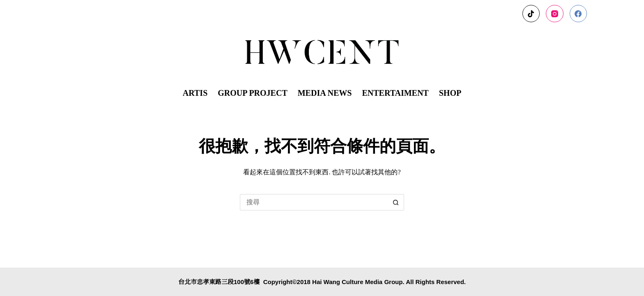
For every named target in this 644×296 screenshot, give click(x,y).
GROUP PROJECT (252, 93)
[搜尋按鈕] (396, 202)
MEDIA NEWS (325, 93)
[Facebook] (578, 14)
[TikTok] (531, 14)
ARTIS (195, 93)
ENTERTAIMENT (395, 93)
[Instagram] (555, 14)
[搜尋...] (314, 202)
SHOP (450, 93)
